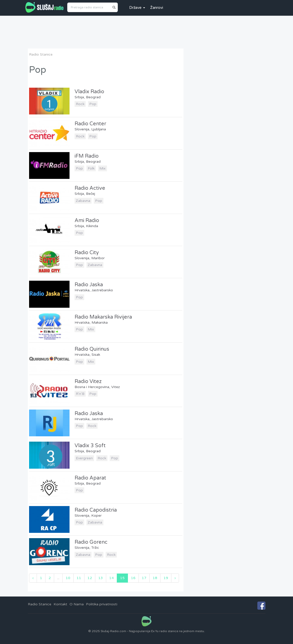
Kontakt (60, 604)
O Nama (77, 604)
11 (79, 578)
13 (101, 578)
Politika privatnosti (102, 604)
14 (111, 578)
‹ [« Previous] (33, 578)
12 (90, 578)
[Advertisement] (147, 32)
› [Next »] (175, 578)
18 (155, 578)
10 (68, 578)
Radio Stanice (41, 54)
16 (133, 578)
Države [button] (137, 8)
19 (166, 578)
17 (144, 578)
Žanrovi (157, 8)
